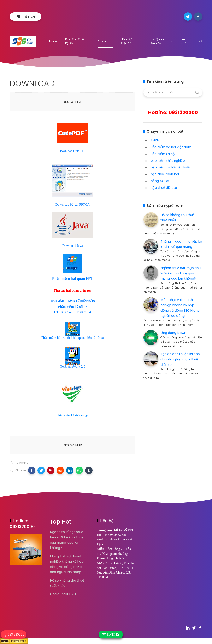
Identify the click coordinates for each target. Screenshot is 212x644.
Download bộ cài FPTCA (73, 205)
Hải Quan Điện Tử (161, 41)
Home (52, 41)
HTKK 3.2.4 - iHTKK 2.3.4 (73, 312)
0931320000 (13, 634)
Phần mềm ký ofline (73, 307)
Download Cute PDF (72, 151)
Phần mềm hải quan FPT (73, 279)
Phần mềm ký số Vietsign (72, 415)
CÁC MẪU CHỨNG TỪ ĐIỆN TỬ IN (73, 301)
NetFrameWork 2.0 (73, 367)
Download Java (73, 246)
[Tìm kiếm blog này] (173, 92)
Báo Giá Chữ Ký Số (77, 41)
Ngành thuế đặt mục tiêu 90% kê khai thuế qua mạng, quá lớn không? (181, 273)
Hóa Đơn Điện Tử (132, 41)
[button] (32, 470)
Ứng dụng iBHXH (173, 333)
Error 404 (184, 41)
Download (105, 41)
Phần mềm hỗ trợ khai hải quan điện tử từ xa (73, 338)
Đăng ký (111, 635)
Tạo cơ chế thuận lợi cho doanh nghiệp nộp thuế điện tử (180, 359)
